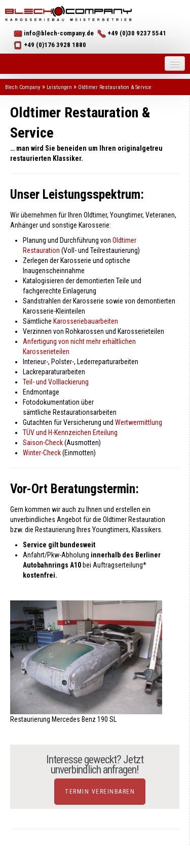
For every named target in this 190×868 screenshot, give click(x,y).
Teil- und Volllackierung (56, 382)
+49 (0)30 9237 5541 (137, 33)
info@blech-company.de (59, 33)
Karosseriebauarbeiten (86, 321)
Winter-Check (42, 453)
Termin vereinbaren (100, 792)
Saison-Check (43, 443)
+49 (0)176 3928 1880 (55, 45)
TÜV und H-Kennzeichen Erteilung (70, 432)
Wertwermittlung (139, 422)
